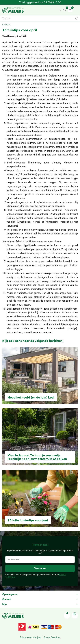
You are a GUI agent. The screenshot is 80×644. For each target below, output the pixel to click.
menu (76, 10)
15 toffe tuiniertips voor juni (28, 520)
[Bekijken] (70, 10)
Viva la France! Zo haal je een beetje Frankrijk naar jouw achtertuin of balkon (37, 457)
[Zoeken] (40, 18)
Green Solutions (52, 637)
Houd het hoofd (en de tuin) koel (31, 397)
